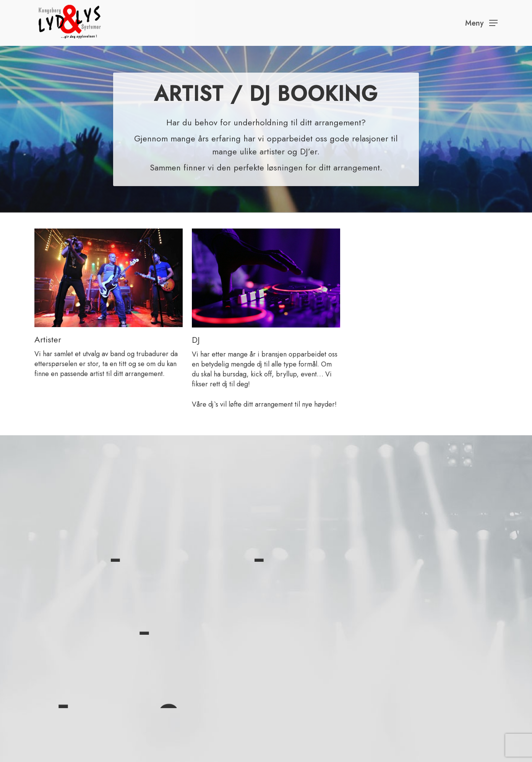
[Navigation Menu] (481, 23)
